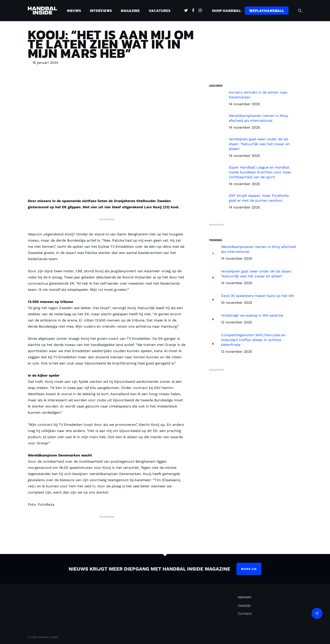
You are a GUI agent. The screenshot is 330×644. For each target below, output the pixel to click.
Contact (245, 613)
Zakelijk (244, 606)
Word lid (249, 569)
